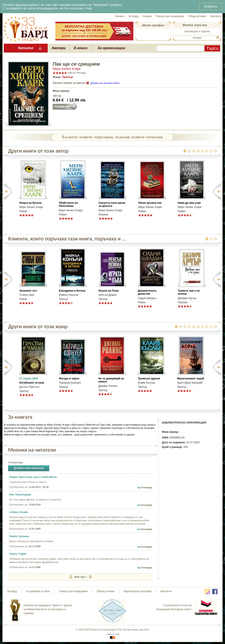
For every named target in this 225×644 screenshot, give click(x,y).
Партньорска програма (137, 591)
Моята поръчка (195, 25)
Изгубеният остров (32, 383)
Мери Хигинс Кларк (67, 69)
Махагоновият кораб (191, 379)
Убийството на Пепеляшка (68, 204)
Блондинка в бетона (72, 291)
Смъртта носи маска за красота (112, 204)
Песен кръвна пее (150, 203)
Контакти (216, 16)
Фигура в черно (69, 379)
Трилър (68, 77)
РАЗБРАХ (211, 7)
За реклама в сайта (38, 591)
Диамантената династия (147, 292)
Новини (147, 16)
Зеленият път (28, 291)
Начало (120, 16)
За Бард (133, 16)
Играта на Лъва (109, 291)
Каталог (26, 48)
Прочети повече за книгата (69, 83)
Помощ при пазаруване (170, 16)
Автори (59, 48)
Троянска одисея (149, 379)
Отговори (146, 487)
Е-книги (81, 48)
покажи (197, 38)
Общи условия (197, 16)
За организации (112, 48)
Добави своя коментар (29, 468)
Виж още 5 (81, 577)
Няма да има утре (189, 203)
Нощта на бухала (30, 203)
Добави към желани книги (105, 83)
